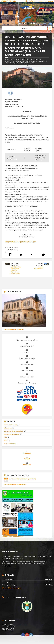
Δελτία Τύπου (8, 428)
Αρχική (7, 59)
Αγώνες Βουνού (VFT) (27, 345)
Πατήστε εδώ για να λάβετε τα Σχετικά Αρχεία (21, 242)
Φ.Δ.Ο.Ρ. (27, 351)
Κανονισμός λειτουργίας (27, 357)
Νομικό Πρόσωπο (27, 363)
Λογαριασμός (27, 453)
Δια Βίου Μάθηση (27, 369)
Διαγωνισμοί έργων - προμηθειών (14, 431)
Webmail (27, 459)
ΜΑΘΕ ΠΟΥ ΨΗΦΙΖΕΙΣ (8, 1)
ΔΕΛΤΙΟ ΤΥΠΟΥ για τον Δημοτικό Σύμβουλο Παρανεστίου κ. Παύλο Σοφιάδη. (16, 270)
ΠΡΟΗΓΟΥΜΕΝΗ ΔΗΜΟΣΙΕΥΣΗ (15, 265)
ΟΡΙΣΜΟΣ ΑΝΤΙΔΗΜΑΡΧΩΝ (39, 268)
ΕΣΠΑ (5, 437)
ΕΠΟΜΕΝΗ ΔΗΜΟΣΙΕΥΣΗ (40, 265)
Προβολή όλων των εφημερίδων (13, 537)
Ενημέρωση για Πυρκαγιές (27, 382)
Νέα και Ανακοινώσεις (10, 425)
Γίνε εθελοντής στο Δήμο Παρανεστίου (39, 1)
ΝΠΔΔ (6, 440)
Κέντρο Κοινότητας (27, 375)
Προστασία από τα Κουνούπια (27, 339)
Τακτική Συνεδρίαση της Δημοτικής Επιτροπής (22, 479)
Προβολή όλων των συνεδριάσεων (15, 484)
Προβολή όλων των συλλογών (14, 329)
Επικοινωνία (27, 465)
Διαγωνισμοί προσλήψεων (12, 434)
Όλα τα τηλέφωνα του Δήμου (11, 588)
